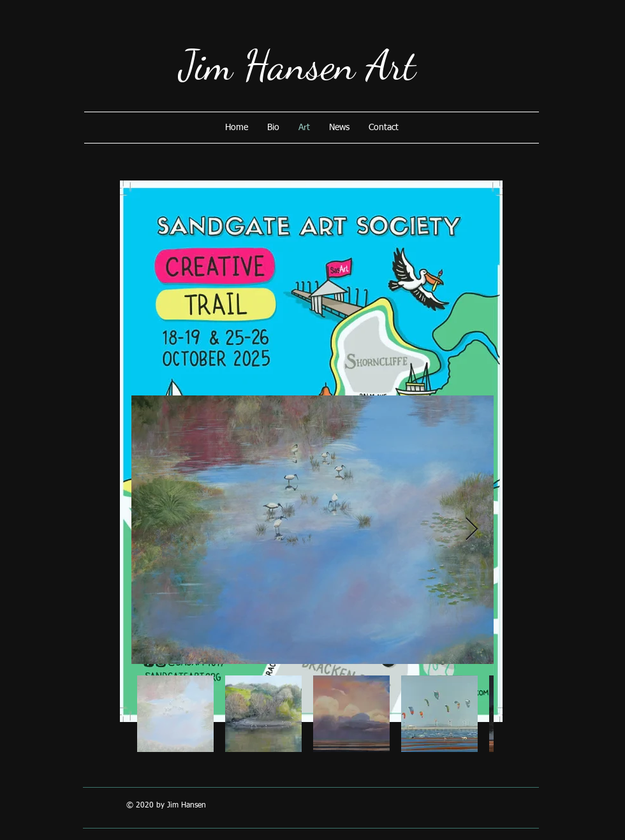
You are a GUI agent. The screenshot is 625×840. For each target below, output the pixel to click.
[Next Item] (472, 530)
